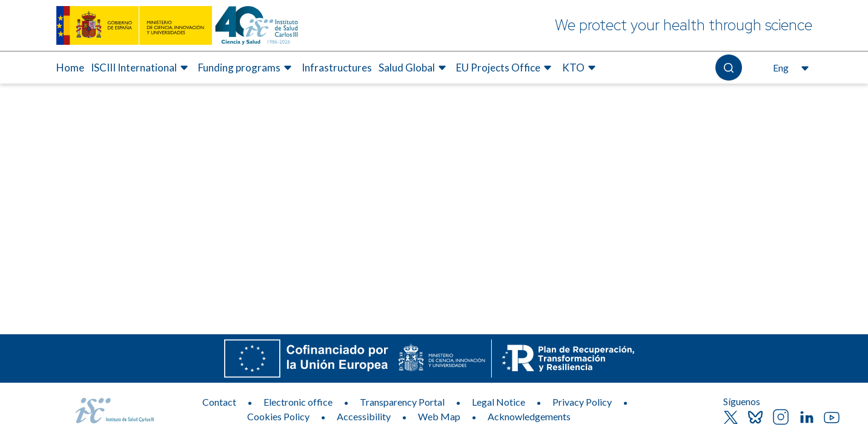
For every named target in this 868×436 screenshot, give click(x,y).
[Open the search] (728, 68)
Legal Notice (499, 402)
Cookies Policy (278, 416)
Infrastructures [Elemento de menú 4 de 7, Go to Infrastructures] (337, 68)
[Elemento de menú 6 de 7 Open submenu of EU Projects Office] (505, 68)
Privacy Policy (582, 402)
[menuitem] (70, 68)
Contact (219, 402)
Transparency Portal (402, 402)
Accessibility (364, 416)
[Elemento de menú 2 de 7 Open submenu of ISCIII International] (141, 68)
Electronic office (298, 402)
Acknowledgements (529, 416)
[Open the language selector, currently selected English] (790, 68)
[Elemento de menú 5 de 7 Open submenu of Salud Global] (414, 68)
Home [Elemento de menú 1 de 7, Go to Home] (70, 68)
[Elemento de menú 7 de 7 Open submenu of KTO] (581, 68)
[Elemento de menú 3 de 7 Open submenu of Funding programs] (247, 68)
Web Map (439, 416)
